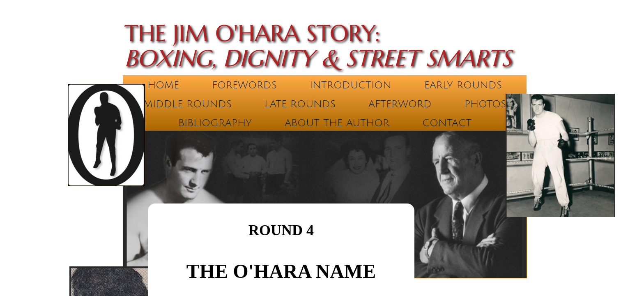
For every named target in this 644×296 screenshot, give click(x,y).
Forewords (244, 85)
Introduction (351, 85)
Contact (447, 123)
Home (163, 85)
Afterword (400, 104)
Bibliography (215, 123)
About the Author (337, 123)
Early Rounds (463, 85)
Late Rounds (300, 104)
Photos (485, 104)
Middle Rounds (187, 104)
